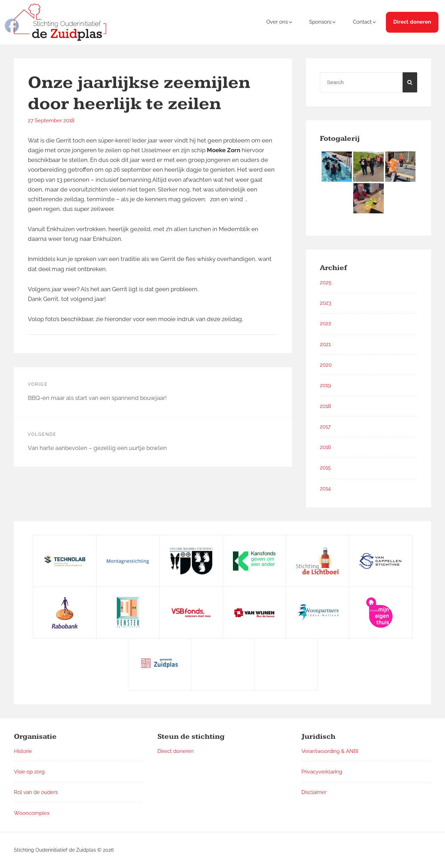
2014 (325, 489)
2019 (325, 385)
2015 (325, 468)
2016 (325, 447)
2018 (325, 406)
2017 (325, 427)
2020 (326, 365)
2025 (326, 282)
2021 (325, 344)
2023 (326, 303)
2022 (326, 324)
